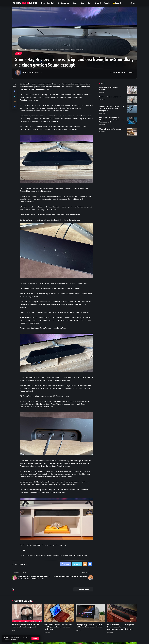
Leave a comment (83, 589)
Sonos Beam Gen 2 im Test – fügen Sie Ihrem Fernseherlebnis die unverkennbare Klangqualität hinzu (121, 627)
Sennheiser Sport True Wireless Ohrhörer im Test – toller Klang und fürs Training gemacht (112, 120)
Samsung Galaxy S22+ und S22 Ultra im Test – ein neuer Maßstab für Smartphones (112, 109)
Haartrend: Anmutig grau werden (110, 97)
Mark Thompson (28, 72)
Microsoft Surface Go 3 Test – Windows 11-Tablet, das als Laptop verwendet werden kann (58, 627)
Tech (18, 54)
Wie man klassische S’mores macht (111, 129)
